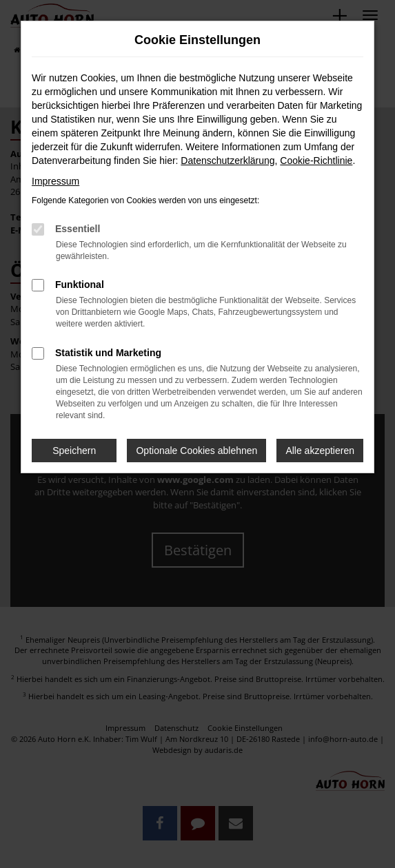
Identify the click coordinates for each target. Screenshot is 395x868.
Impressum (55, 181)
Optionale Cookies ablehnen (196, 451)
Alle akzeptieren (320, 451)
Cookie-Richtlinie (316, 161)
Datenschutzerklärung (227, 161)
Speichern (74, 451)
